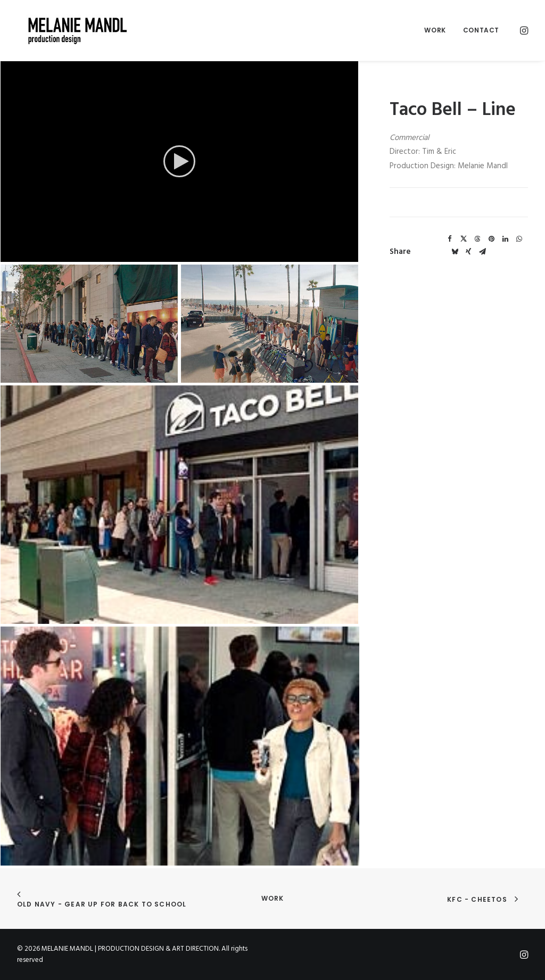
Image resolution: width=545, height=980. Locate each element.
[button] (523, 30)
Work (435, 30)
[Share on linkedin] (505, 239)
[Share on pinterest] (491, 239)
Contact (481, 30)
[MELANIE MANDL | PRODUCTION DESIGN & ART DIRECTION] (69, 30)
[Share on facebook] (450, 239)
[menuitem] (435, 30)
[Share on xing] (468, 252)
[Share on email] (482, 252)
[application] (179, 161)
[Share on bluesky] (455, 252)
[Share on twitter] (464, 239)
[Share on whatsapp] (519, 239)
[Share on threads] (477, 239)
